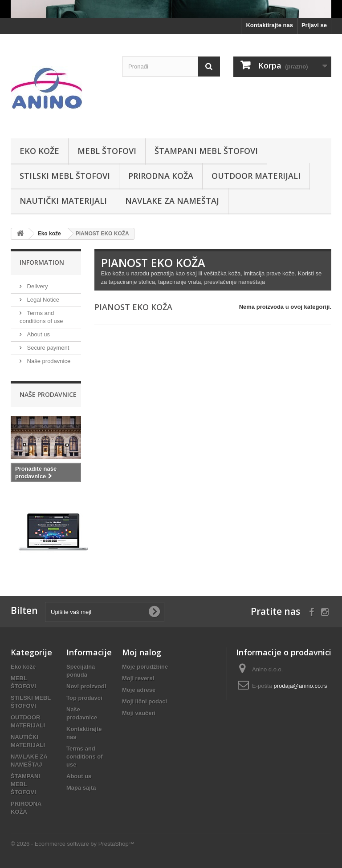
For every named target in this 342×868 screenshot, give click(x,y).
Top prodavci (84, 698)
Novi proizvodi (86, 686)
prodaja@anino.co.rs (300, 686)
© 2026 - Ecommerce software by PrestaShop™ (73, 844)
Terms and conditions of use (85, 757)
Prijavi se (314, 25)
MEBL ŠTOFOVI (107, 151)
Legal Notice (42, 300)
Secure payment (47, 348)
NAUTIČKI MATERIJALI (63, 201)
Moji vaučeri (139, 713)
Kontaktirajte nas (269, 25)
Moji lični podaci (145, 701)
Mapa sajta (81, 788)
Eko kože (39, 151)
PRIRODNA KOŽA (161, 176)
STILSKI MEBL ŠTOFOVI (65, 176)
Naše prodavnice (48, 361)
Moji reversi (138, 678)
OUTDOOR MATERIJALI (256, 176)
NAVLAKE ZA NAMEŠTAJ (172, 201)
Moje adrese (139, 690)
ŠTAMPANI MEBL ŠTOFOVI (206, 151)
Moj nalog (142, 652)
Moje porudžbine (145, 667)
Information (42, 262)
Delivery (37, 286)
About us (38, 334)
